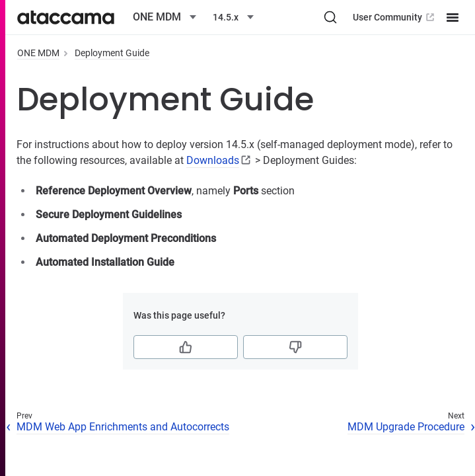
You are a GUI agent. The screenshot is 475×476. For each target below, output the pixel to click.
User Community (395, 17)
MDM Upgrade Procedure (406, 427)
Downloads (213, 160)
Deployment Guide (112, 53)
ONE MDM (38, 53)
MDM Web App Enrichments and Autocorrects (123, 427)
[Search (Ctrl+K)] (330, 17)
